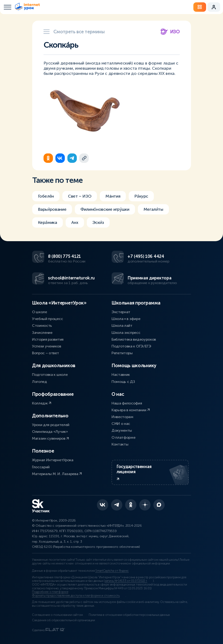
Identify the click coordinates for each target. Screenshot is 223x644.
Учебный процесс (47, 319)
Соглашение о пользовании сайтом (58, 615)
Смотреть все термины (74, 32)
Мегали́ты (153, 214)
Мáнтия (113, 201)
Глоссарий (41, 467)
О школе (40, 312)
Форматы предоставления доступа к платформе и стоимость (76, 596)
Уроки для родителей (51, 425)
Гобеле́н (46, 201)
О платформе (123, 437)
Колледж (42, 403)
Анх (75, 228)
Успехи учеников (46, 346)
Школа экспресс (126, 333)
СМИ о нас (121, 424)
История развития (48, 339)
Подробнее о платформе (50, 592)
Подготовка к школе (50, 375)
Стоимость (42, 326)
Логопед (40, 382)
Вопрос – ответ (46, 353)
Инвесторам (122, 417)
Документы (122, 430)
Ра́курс (141, 201)
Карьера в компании (131, 410)
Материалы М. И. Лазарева (57, 474)
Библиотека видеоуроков (134, 339)
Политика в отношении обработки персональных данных (129, 615)
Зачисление (42, 333)
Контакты (120, 444)
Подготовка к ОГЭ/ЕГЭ (131, 346)
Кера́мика (48, 228)
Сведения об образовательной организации (64, 620)
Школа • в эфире (126, 319)
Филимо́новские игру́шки (105, 214)
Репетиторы (122, 353)
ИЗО (170, 32)
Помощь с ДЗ (123, 382)
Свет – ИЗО (80, 201)
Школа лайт (122, 326)
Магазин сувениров (50, 438)
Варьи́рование (52, 214)
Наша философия (127, 403)
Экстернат (121, 312)
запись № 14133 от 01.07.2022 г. (126, 581)
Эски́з (98, 228)
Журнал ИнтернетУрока (53, 460)
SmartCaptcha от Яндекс (112, 571)
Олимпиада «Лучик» (50, 432)
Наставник (121, 375)
